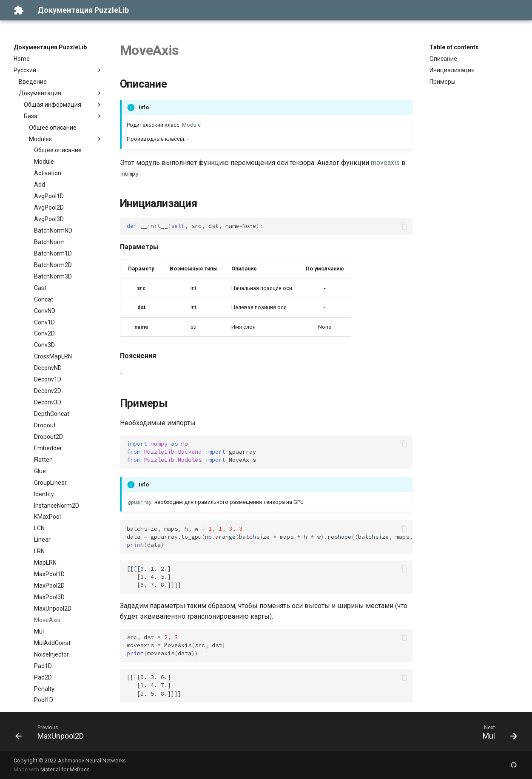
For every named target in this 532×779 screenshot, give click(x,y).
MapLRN (45, 563)
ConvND (45, 311)
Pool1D (44, 700)
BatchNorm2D (53, 265)
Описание (443, 59)
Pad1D (43, 666)
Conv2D (44, 333)
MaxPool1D (49, 574)
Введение (33, 82)
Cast (40, 288)
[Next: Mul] (497, 732)
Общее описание (53, 128)
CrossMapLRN (53, 356)
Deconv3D (48, 402)
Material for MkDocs (65, 769)
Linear (42, 540)
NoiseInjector (51, 654)
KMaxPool (47, 517)
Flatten (43, 460)
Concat (44, 299)
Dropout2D (48, 437)
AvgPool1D (49, 196)
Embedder (48, 448)
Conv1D (44, 322)
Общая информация (63, 105)
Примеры (442, 82)
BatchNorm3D (53, 276)
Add (40, 185)
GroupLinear (50, 483)
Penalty (44, 689)
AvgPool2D (49, 208)
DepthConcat (52, 414)
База (63, 116)
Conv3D (44, 345)
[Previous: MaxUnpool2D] (52, 732)
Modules (66, 139)
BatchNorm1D (53, 253)
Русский (58, 70)
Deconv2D (48, 391)
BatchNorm (49, 242)
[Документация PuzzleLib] (19, 10)
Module (44, 162)
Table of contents (454, 47)
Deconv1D (48, 379)
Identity (44, 494)
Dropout (45, 425)
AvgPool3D (49, 219)
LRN (39, 551)
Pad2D (43, 677)
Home (22, 59)
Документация (61, 93)
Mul (39, 631)
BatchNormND (53, 230)
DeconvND (48, 368)
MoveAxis (47, 620)
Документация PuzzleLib (50, 47)
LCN (39, 528)
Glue (40, 471)
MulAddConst (52, 643)
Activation (48, 173)
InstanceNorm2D (57, 506)
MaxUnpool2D (53, 608)
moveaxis (385, 163)
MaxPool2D (49, 586)
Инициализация (452, 70)
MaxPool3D (49, 597)
